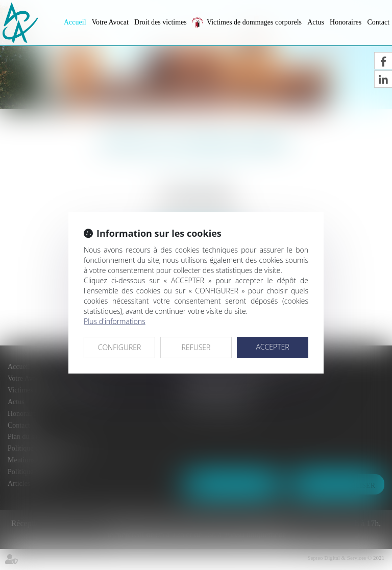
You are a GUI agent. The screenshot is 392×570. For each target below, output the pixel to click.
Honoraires (346, 22)
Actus (316, 22)
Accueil (75, 22)
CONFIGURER (120, 347)
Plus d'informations (115, 321)
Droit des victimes (161, 22)
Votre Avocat (110, 22)
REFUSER (196, 347)
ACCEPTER (272, 347)
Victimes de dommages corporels (254, 22)
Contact (378, 22)
